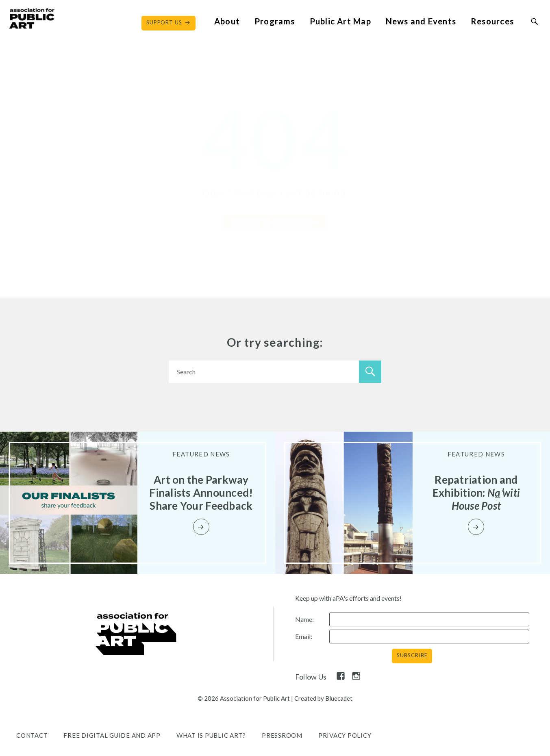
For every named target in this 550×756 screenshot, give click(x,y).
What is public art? (211, 735)
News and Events (421, 21)
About (227, 21)
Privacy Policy (345, 735)
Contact (32, 735)
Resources (492, 21)
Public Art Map (340, 21)
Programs (275, 21)
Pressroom (282, 735)
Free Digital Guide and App (112, 735)
